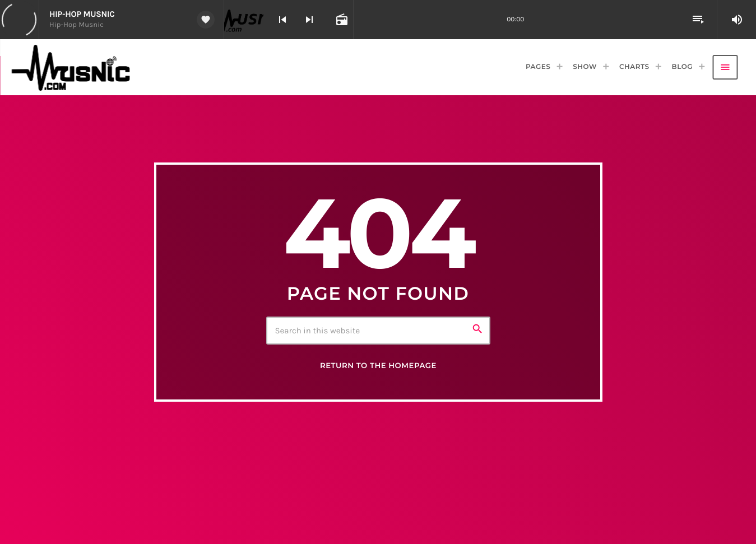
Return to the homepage (378, 366)
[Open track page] (341, 20)
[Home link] (76, 67)
